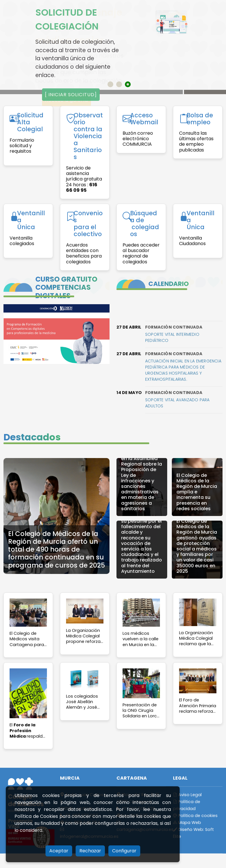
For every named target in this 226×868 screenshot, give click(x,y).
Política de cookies (195, 816)
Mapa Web (187, 823)
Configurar (124, 851)
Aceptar (59, 851)
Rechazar (90, 851)
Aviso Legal (187, 795)
